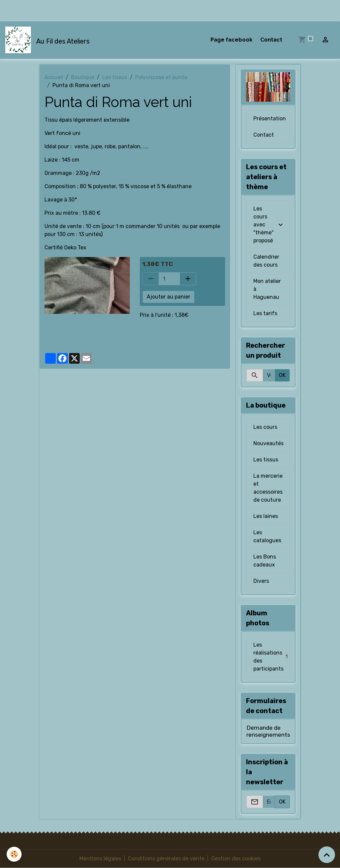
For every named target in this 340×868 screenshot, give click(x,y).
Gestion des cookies (236, 859)
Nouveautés (268, 443)
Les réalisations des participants (272, 657)
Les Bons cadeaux (265, 561)
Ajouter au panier (169, 297)
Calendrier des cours (266, 261)
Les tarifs (265, 313)
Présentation (270, 119)
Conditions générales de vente (166, 859)
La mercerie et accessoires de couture (268, 488)
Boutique (83, 77)
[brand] (49, 40)
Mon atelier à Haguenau (267, 289)
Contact (271, 40)
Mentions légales (100, 859)
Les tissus (115, 77)
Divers (261, 581)
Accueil (54, 77)
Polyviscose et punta (161, 77)
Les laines (266, 516)
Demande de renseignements (268, 731)
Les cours (265, 427)
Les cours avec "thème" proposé (263, 225)
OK (282, 375)
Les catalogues (267, 536)
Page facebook (231, 40)
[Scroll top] (327, 855)
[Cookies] (14, 854)
